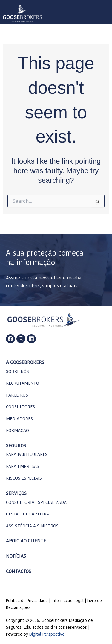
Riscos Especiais (24, 479)
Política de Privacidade (27, 601)
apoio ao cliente (26, 541)
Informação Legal (67, 601)
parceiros (17, 396)
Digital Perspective (47, 635)
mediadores (19, 419)
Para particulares (27, 455)
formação (17, 431)
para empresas (23, 467)
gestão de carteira (27, 514)
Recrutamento (23, 384)
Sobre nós (17, 372)
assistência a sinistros (32, 526)
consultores (20, 407)
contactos (19, 572)
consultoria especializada (36, 503)
